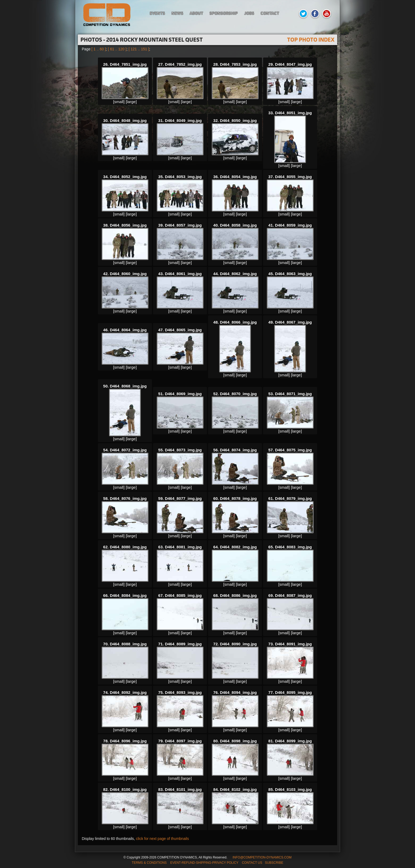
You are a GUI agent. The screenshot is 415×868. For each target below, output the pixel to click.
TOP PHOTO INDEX (311, 40)
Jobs (249, 13)
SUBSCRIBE (274, 863)
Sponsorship (224, 13)
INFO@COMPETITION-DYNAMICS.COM (262, 857)
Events (157, 13)
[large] (131, 102)
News (177, 13)
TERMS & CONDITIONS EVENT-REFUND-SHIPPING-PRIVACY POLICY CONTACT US (197, 863)
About (197, 13)
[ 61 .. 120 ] (117, 49)
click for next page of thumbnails (163, 839)
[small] (119, 102)
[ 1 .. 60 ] (99, 49)
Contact (270, 13)
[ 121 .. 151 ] (139, 49)
